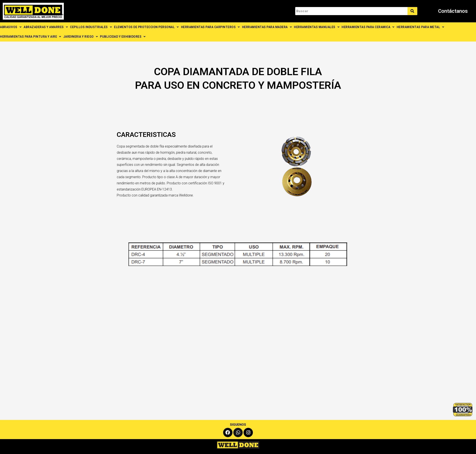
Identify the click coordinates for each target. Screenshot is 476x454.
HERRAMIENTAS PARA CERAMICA (368, 27)
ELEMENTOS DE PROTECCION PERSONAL (146, 27)
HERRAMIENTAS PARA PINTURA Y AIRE (31, 37)
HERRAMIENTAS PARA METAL (420, 27)
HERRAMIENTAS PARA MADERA (267, 27)
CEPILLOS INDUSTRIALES (91, 27)
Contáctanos (453, 11)
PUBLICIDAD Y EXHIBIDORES (123, 37)
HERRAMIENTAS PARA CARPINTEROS (210, 27)
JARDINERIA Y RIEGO (81, 37)
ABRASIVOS (11, 27)
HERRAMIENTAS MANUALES (317, 27)
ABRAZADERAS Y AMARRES (46, 27)
